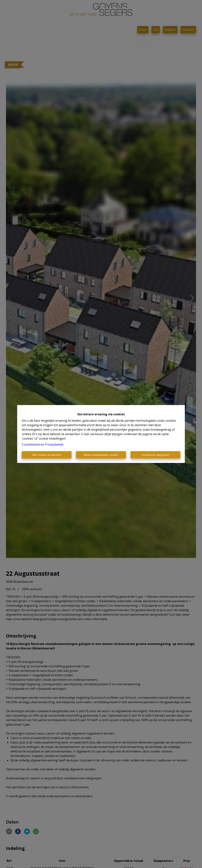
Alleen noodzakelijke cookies (101, 455)
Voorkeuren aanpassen (155, 455)
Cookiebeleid (31, 444)
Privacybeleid (54, 444)
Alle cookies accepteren (47, 455)
